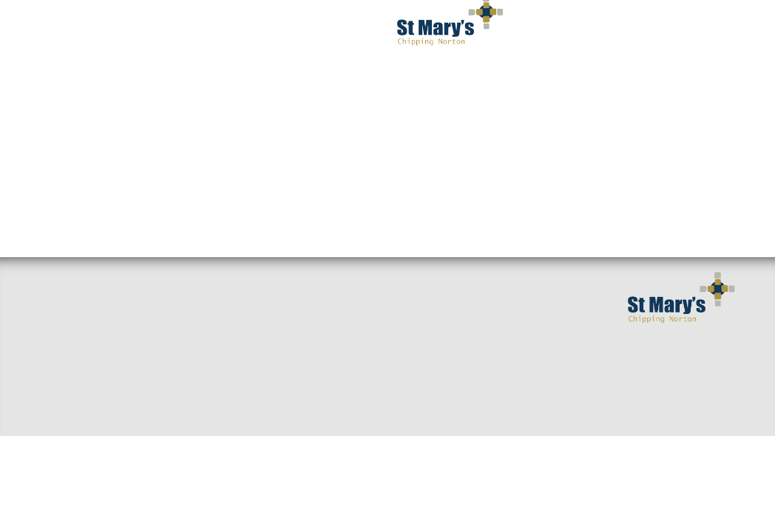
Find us (60, 331)
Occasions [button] (514, 89)
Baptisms (304, 378)
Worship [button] (303, 30)
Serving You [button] (618, 30)
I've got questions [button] (198, 30)
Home (56, 284)
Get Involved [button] (519, 30)
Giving (298, 402)
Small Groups (198, 284)
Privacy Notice (615, 89)
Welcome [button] (92, 30)
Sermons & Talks (206, 307)
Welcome (65, 307)
